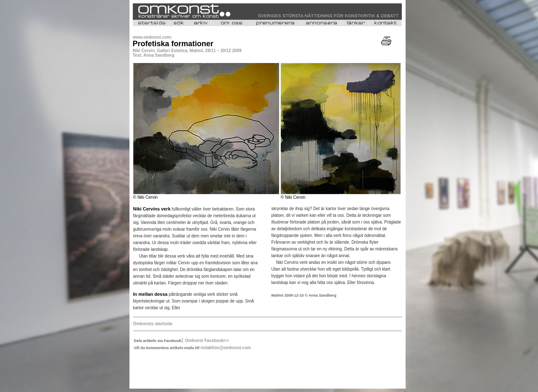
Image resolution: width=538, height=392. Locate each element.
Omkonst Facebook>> (207, 341)
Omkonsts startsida (153, 324)
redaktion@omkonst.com (226, 348)
